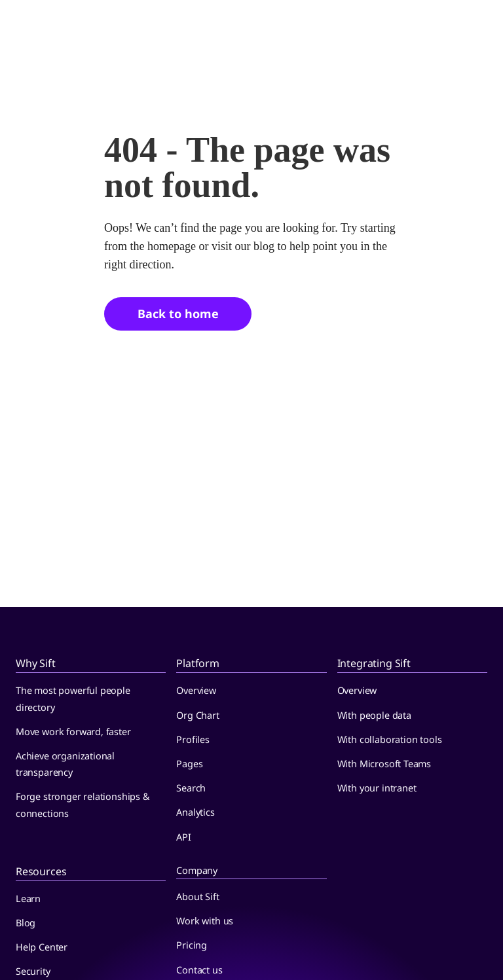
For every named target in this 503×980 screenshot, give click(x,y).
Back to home (178, 314)
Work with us (205, 921)
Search (191, 788)
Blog (26, 923)
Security (33, 971)
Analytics (195, 812)
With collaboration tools (390, 739)
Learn (28, 898)
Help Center (42, 947)
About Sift (197, 897)
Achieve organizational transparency (65, 764)
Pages (189, 764)
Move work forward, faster (73, 732)
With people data (374, 715)
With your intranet (377, 788)
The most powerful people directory (73, 699)
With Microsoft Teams (384, 764)
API (183, 837)
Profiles (193, 739)
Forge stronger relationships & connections (83, 805)
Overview (196, 690)
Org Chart (197, 715)
